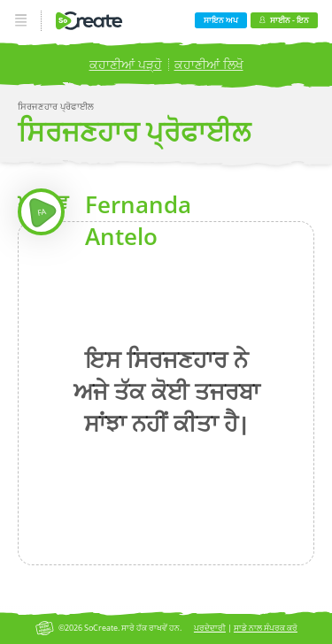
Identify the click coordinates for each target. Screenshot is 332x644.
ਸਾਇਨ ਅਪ (221, 20)
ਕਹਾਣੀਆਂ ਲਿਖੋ (209, 64)
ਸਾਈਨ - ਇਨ (284, 20)
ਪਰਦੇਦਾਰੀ (210, 628)
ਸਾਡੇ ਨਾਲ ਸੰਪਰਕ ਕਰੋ (266, 628)
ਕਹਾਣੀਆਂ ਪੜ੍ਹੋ (126, 64)
